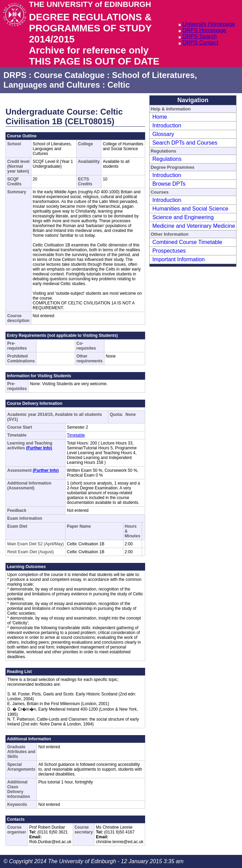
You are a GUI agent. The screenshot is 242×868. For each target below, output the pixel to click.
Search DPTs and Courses (185, 143)
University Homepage (209, 24)
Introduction (167, 125)
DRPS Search (200, 36)
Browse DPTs (169, 184)
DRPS (15, 75)
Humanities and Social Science (190, 209)
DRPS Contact (200, 43)
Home (160, 117)
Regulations (167, 159)
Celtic (118, 85)
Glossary (163, 134)
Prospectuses (169, 251)
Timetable (76, 435)
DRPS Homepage (204, 30)
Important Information (179, 259)
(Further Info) (39, 448)
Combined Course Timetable (187, 242)
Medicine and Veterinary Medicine (194, 226)
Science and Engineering (183, 217)
